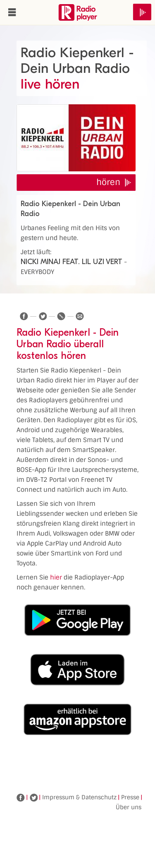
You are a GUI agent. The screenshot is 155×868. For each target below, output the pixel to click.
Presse (130, 797)
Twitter (33, 798)
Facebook (21, 798)
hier (56, 577)
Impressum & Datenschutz (79, 797)
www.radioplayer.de (78, 12)
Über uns (129, 807)
